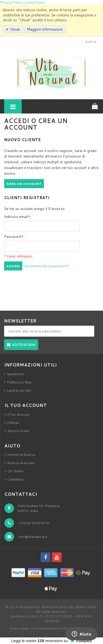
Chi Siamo (15, 471)
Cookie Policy (34, 2)
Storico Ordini (18, 431)
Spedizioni (15, 374)
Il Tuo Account (18, 414)
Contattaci (15, 479)
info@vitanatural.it (33, 537)
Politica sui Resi (19, 382)
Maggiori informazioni (45, 29)
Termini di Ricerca (21, 455)
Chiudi (14, 29)
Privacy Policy (11, 2)
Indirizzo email (17, 217)
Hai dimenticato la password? (46, 266)
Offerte (13, 423)
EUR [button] (91, 42)
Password (14, 237)
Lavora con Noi (19, 390)
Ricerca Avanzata (21, 463)
